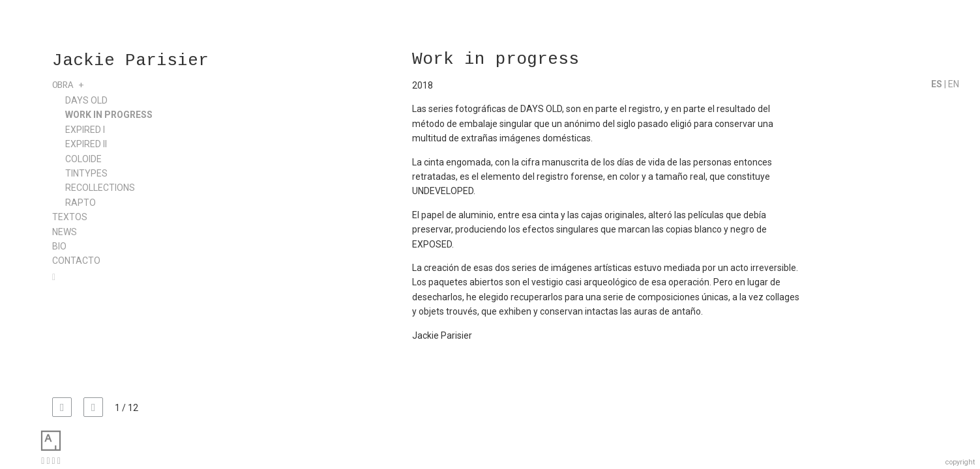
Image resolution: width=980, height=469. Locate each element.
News (65, 232)
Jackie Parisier (130, 62)
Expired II (86, 144)
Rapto (81, 203)
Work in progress (109, 115)
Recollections (100, 188)
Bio (59, 246)
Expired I (85, 130)
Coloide (83, 159)
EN (954, 84)
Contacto (76, 261)
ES (938, 84)
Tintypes (86, 173)
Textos (70, 217)
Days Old (86, 100)
